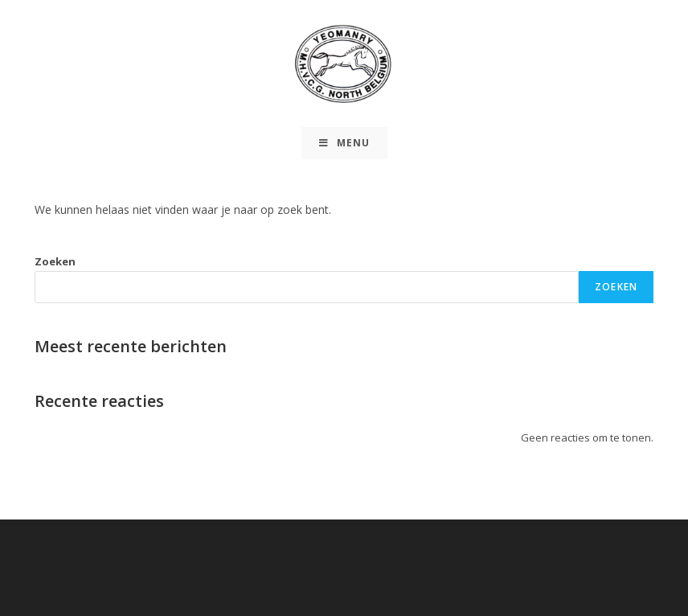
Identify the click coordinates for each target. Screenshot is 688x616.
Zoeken (55, 261)
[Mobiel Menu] (344, 143)
